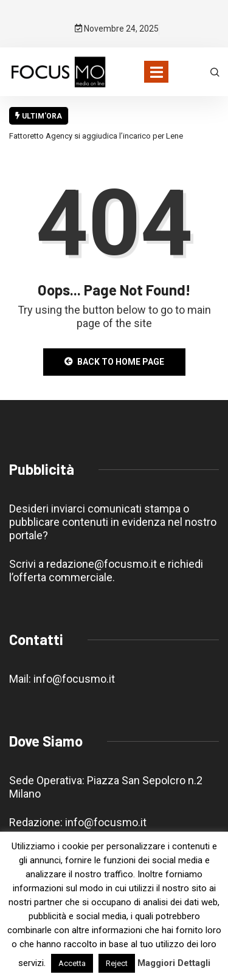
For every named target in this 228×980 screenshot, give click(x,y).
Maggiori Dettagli (174, 963)
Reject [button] (117, 963)
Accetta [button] (72, 963)
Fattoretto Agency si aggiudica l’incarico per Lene (96, 136)
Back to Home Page (114, 362)
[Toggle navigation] (156, 72)
